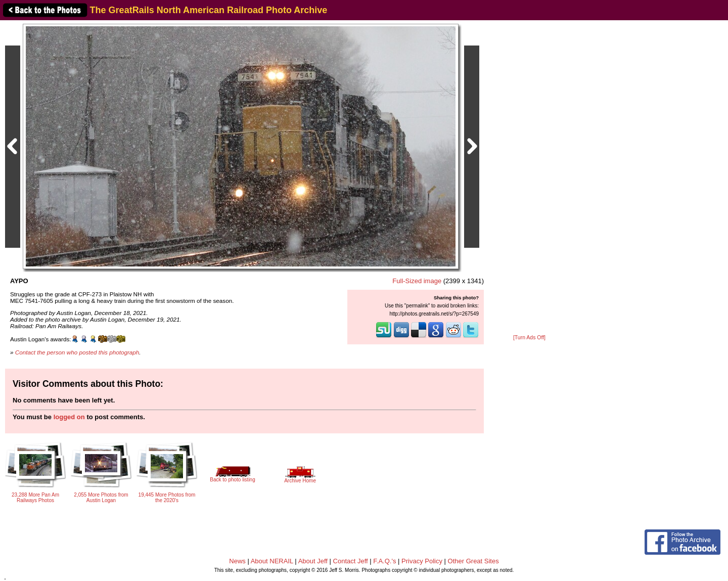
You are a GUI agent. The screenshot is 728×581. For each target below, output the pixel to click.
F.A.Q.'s (384, 561)
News (237, 561)
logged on (69, 417)
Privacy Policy (422, 561)
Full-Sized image (417, 281)
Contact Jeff (351, 561)
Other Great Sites (473, 561)
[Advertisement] (529, 178)
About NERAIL (272, 561)
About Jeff (313, 561)
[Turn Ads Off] (529, 338)
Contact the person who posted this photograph (77, 352)
